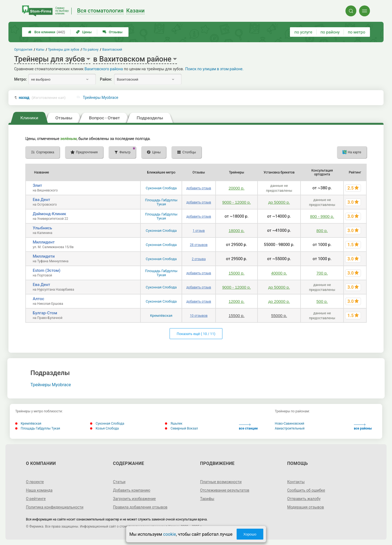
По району (91, 50)
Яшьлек (174, 424)
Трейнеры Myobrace (100, 98)
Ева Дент (41, 200)
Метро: (20, 79)
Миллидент (44, 242)
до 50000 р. (279, 202)
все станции (248, 427)
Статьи (119, 482)
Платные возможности (221, 482)
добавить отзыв (199, 188)
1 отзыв (199, 231)
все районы (363, 427)
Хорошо (250, 534)
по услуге (304, 32)
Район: (106, 79)
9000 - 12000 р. (236, 202)
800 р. (322, 231)
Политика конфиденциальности (55, 507)
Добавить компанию (132, 490)
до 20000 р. (279, 301)
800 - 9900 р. (322, 216)
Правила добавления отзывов (140, 507)
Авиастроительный (290, 428)
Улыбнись (42, 228)
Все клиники (47, 32)
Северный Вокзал (181, 428)
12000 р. (237, 301)
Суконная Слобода (161, 188)
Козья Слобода (104, 428)
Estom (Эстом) (46, 270)
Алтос (38, 299)
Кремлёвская (161, 316)
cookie (169, 534)
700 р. (322, 273)
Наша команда (39, 490)
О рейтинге (36, 499)
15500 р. (237, 316)
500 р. (322, 301)
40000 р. (279, 273)
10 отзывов (199, 316)
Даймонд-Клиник (49, 214)
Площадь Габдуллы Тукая (161, 202)
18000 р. (237, 231)
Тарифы (207, 499)
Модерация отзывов (306, 507)
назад (42, 98)
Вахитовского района (104, 69)
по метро (357, 32)
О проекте (35, 482)
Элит (37, 185)
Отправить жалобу (304, 499)
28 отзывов (199, 245)
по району (330, 32)
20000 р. (237, 188)
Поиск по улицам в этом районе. (215, 69)
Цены (84, 32)
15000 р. (237, 273)
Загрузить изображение (134, 499)
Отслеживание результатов (225, 490)
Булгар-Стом (45, 313)
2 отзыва (199, 259)
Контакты (296, 482)
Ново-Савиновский (290, 424)
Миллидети (44, 256)
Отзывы (113, 32)
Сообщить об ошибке (306, 490)
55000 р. (279, 316)
